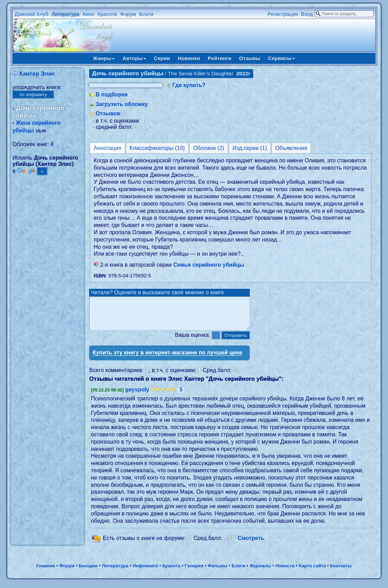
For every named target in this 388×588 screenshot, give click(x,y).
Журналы (260, 572)
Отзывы (250, 58)
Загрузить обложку (122, 104)
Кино (88, 14)
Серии (162, 58)
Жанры (104, 58)
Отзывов (108, 113)
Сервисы (282, 58)
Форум (128, 14)
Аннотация (107, 148)
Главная (46, 572)
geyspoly (137, 396)
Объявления (291, 148)
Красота (107, 14)
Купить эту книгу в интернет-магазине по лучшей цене (167, 359)
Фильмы (217, 572)
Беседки (88, 572)
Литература (65, 14)
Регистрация (283, 14)
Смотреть (251, 545)
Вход (307, 14)
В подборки (112, 94)
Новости (285, 572)
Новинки (189, 58)
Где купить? (189, 85)
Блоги (146, 14)
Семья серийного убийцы (209, 265)
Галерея (194, 572)
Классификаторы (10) (157, 148)
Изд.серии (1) (250, 148)
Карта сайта (312, 572)
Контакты (341, 572)
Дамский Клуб (31, 14)
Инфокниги (145, 572)
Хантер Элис (37, 74)
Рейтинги (219, 58)
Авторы (134, 58)
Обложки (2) (209, 148)
